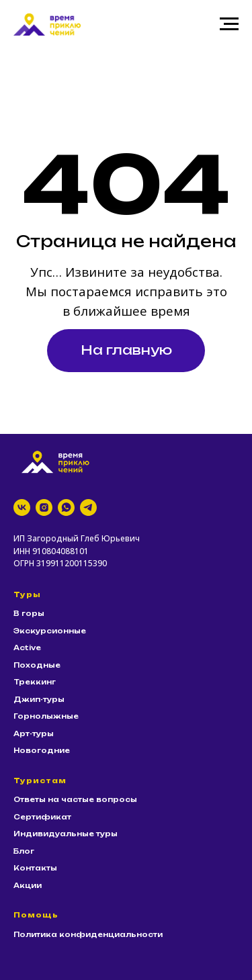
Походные (37, 665)
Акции (28, 885)
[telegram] (88, 507)
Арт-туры (34, 733)
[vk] (22, 507)
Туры (27, 594)
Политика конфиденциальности (88, 934)
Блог (24, 851)
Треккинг (35, 682)
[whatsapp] (66, 507)
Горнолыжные (46, 716)
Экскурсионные (50, 631)
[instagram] (44, 507)
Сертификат (42, 817)
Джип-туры (39, 699)
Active (27, 648)
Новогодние (42, 750)
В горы (29, 613)
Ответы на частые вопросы (75, 799)
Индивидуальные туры (66, 834)
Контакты (35, 868)
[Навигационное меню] (229, 24)
